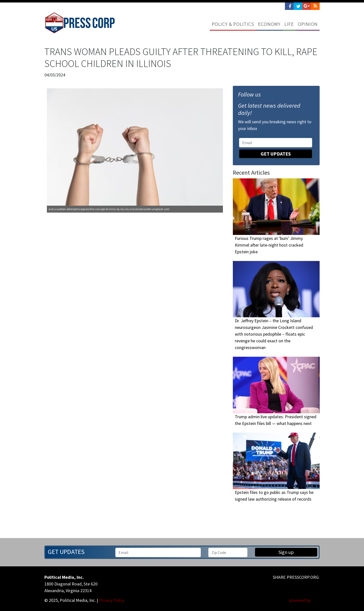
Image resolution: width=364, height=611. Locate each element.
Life (289, 24)
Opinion (308, 24)
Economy (269, 24)
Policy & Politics (233, 24)
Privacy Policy (112, 600)
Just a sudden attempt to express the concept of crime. (82, 209)
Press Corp (80, 23)
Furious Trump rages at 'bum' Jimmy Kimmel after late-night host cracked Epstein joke (269, 245)
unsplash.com (161, 209)
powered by (304, 600)
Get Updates (276, 154)
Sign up (286, 552)
